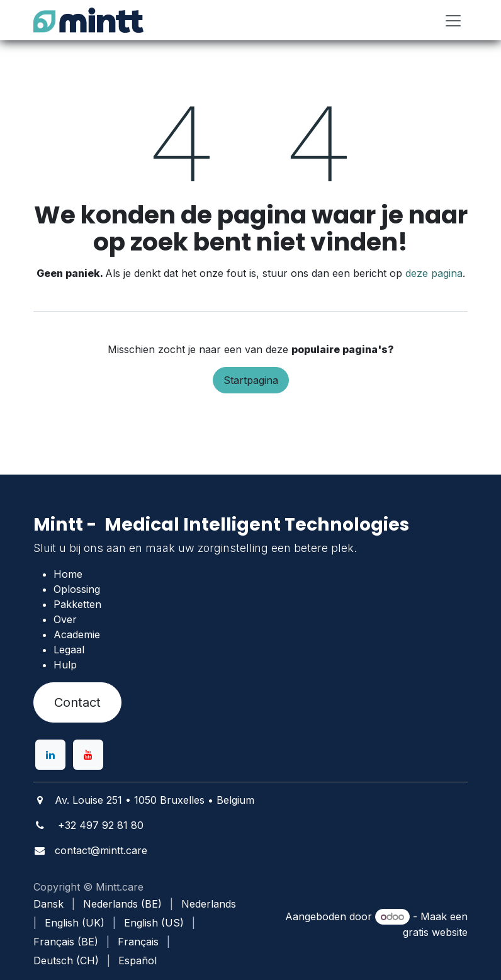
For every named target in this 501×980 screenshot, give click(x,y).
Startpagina (251, 380)
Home (68, 574)
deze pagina (434, 273)
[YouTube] (88, 755)
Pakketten (77, 604)
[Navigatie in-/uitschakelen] (453, 20)
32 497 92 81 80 (104, 825)
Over (65, 619)
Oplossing (77, 589)
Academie (77, 634)
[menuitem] (48, 904)
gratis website (435, 932)
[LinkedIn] (50, 755)
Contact (77, 702)
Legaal (69, 650)
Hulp (65, 665)
